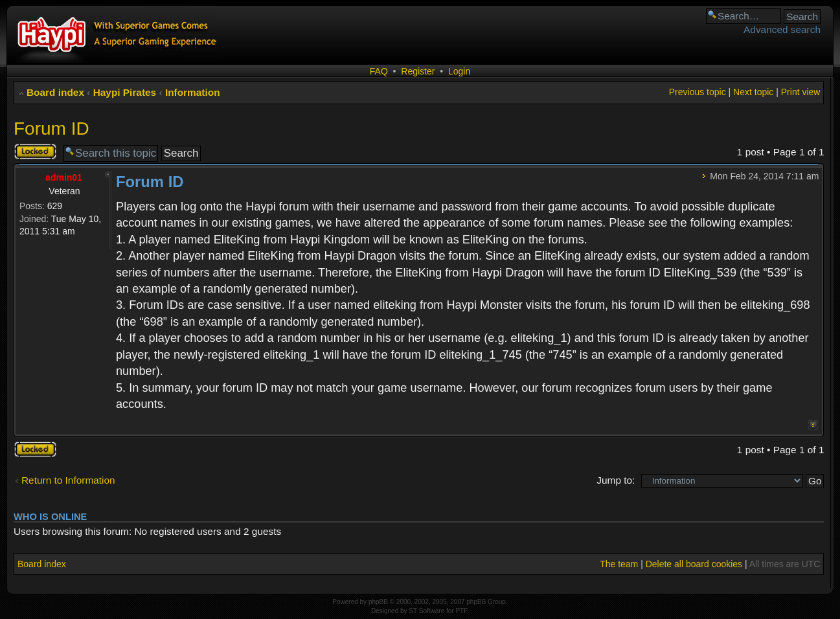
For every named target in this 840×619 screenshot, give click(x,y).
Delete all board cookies (694, 564)
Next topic (753, 92)
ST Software (426, 611)
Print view (801, 92)
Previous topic (698, 92)
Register (418, 71)
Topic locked (35, 152)
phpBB (378, 602)
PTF (461, 611)
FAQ (379, 71)
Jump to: (616, 480)
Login (459, 71)
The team (619, 564)
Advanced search (782, 29)
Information (193, 92)
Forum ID (51, 129)
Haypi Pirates (125, 92)
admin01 (64, 177)
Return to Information (68, 480)
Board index (55, 92)
